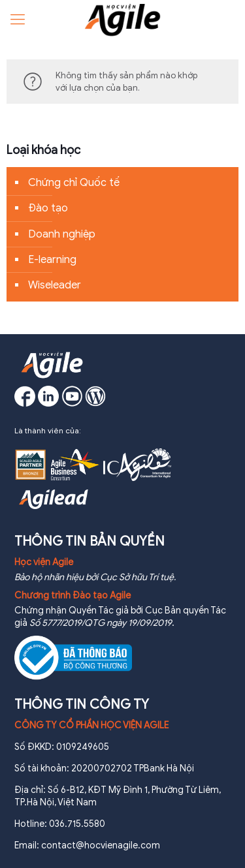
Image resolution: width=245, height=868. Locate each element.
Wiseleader (55, 285)
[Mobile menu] (18, 20)
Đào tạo (48, 208)
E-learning (52, 260)
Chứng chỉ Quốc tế (74, 183)
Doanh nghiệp (62, 234)
